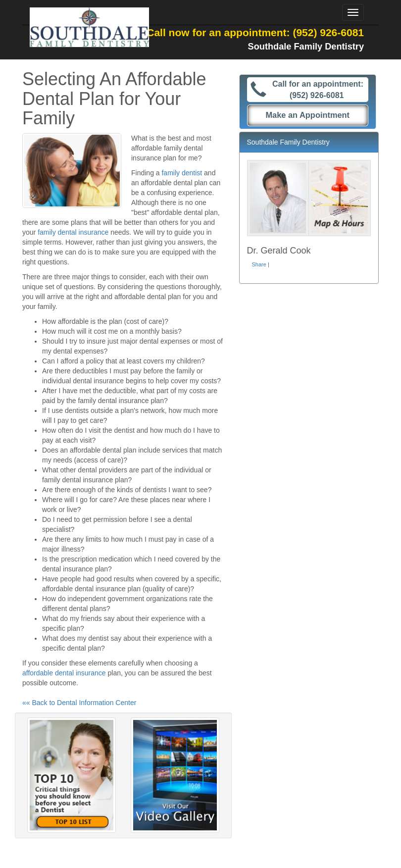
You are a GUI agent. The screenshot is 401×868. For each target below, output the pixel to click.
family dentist (182, 173)
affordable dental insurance (64, 673)
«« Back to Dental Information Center (79, 703)
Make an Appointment (307, 115)
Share (259, 264)
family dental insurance (73, 232)
